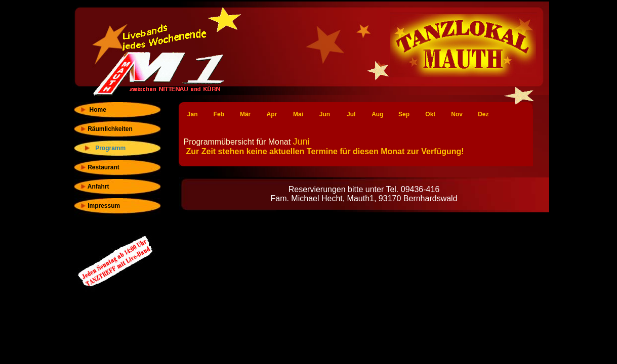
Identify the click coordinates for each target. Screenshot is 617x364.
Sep (404, 114)
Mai (298, 114)
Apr (272, 114)
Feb (219, 114)
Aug (377, 114)
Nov (457, 114)
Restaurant (99, 167)
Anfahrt (94, 187)
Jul (351, 114)
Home (93, 110)
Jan (193, 114)
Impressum (100, 206)
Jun (325, 114)
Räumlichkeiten (106, 129)
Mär (245, 114)
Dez (483, 114)
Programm (107, 148)
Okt (430, 114)
